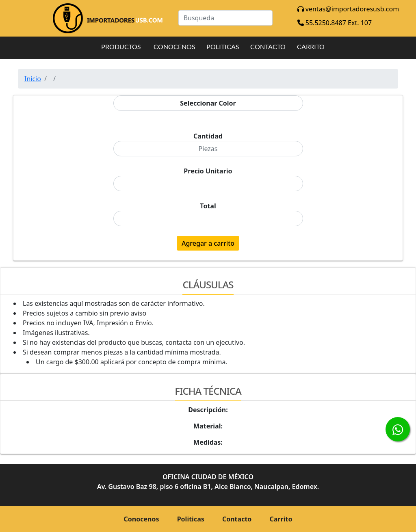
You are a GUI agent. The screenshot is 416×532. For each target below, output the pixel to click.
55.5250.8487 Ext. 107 (335, 23)
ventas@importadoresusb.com (348, 9)
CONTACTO (268, 46)
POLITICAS (223, 46)
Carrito (281, 519)
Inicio (33, 79)
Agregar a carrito (208, 243)
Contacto (237, 519)
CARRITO (311, 46)
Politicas (191, 519)
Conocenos (142, 519)
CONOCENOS (174, 46)
